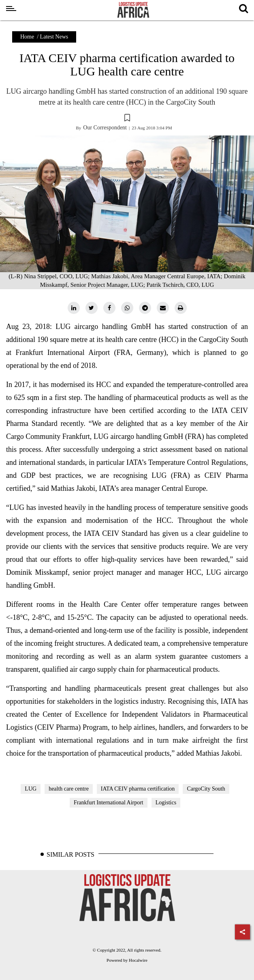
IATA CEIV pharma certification (138, 789)
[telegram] (145, 308)
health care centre (69, 789)
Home (27, 37)
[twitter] (92, 308)
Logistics (166, 803)
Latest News (54, 37)
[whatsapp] (127, 308)
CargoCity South (206, 789)
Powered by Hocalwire (127, 960)
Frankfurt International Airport (109, 803)
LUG (31, 789)
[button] (127, 119)
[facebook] (109, 308)
